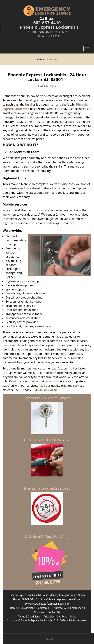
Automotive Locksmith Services (47, 440)
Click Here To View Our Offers (47, 536)
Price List (49, 617)
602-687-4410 (47, 22)
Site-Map (62, 617)
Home (40, 59)
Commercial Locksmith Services (47, 398)
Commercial (43, 608)
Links (73, 617)
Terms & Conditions (29, 617)
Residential (27, 608)
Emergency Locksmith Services (47, 488)
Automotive (60, 608)
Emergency (76, 608)
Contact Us (54, 612)
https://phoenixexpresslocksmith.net (60, 599)
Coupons (39, 612)
